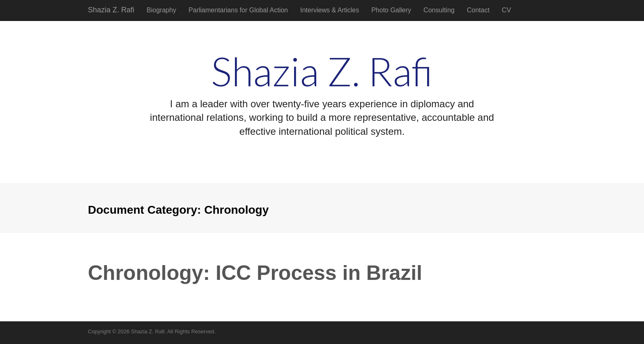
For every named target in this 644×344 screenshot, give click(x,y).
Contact (478, 10)
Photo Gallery (391, 10)
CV (506, 10)
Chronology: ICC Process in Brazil (255, 273)
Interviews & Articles (330, 10)
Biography (161, 10)
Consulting (439, 10)
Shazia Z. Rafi (111, 10)
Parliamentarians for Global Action (238, 10)
